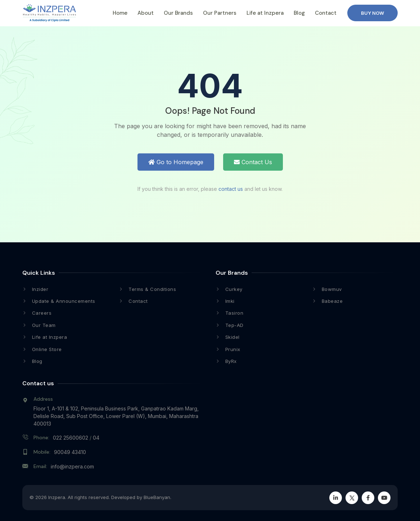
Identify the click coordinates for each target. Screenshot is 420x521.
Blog (299, 13)
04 (96, 438)
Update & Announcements (64, 301)
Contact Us (253, 162)
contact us (231, 189)
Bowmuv (332, 289)
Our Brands (178, 13)
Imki (230, 301)
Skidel (232, 337)
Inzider (40, 289)
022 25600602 (71, 438)
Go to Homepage (176, 162)
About (146, 13)
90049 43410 (70, 452)
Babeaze (332, 301)
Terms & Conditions (152, 289)
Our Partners (220, 13)
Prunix (233, 349)
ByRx (231, 361)
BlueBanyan (157, 497)
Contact (326, 13)
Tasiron (234, 313)
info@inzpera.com (72, 466)
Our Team (44, 325)
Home (120, 13)
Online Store (47, 349)
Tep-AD (234, 325)
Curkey (234, 289)
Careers (42, 313)
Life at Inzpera (265, 13)
